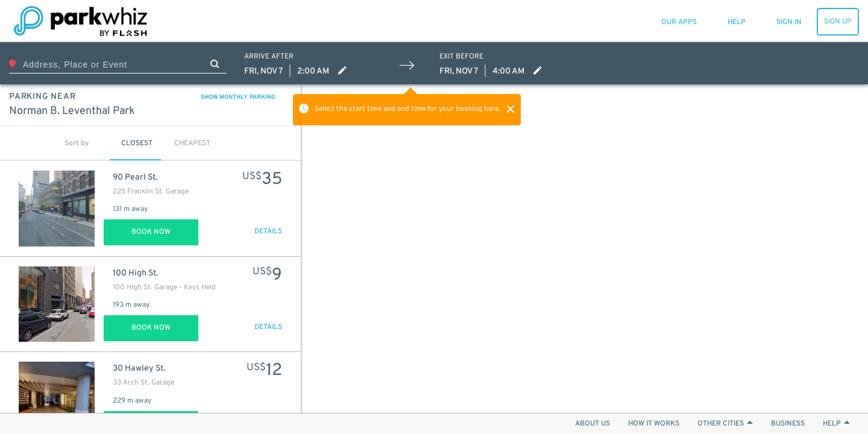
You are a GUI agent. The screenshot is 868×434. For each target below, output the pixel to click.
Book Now (151, 232)
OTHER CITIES (725, 424)
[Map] (585, 249)
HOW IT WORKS (654, 424)
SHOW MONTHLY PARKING (238, 97)
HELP (836, 424)
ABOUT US (593, 424)
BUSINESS (788, 424)
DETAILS (268, 231)
